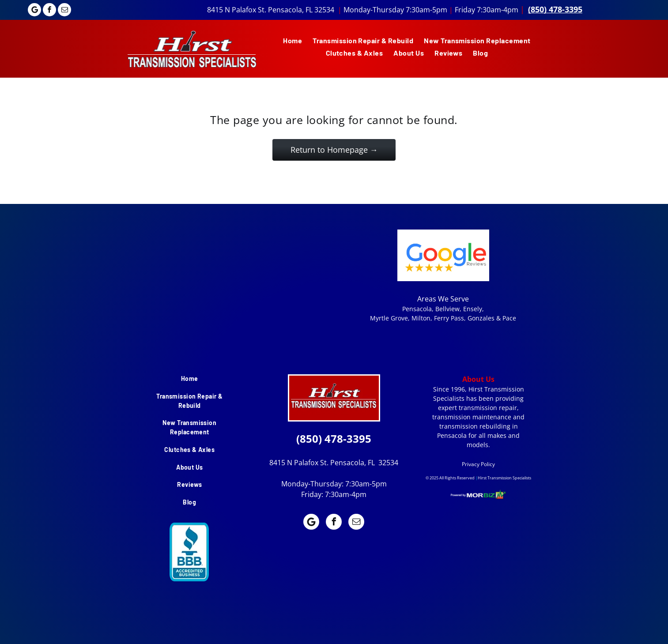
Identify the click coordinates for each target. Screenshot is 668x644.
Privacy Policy (478, 464)
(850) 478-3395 (555, 9)
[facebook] (49, 11)
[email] (64, 11)
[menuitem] (292, 41)
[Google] (34, 11)
